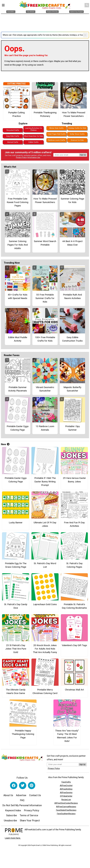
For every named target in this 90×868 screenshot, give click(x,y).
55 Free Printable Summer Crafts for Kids (45, 298)
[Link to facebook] (14, 785)
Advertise (21, 795)
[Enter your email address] (63, 764)
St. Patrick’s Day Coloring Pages (74, 565)
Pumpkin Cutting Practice (16, 114)
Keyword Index (13, 810)
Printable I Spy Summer (72, 428)
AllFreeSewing (66, 793)
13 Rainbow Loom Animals (45, 428)
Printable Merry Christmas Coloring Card (45, 691)
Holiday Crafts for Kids (77, 128)
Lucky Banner (16, 523)
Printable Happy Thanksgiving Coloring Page (23, 734)
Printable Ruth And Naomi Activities (72, 296)
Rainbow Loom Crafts (56, 140)
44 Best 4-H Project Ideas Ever (72, 243)
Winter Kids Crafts (56, 128)
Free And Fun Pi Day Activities (74, 524)
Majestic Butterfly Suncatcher (72, 389)
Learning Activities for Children (34, 129)
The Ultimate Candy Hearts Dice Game (16, 691)
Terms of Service (29, 815)
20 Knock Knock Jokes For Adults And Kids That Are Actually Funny (45, 649)
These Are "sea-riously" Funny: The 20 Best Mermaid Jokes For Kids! (67, 736)
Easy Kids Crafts (13, 136)
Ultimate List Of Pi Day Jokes (45, 524)
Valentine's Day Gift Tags (74, 645)
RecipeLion (66, 800)
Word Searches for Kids (34, 136)
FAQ (22, 800)
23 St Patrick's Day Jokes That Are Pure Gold (16, 649)
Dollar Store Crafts (77, 134)
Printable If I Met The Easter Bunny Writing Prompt (45, 482)
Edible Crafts (34, 142)
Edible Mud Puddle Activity (18, 339)
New (5, 444)
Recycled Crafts (13, 130)
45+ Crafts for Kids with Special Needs (18, 296)
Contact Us (35, 795)
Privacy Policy (21, 157)
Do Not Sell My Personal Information (22, 805)
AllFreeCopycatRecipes (66, 807)
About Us (8, 795)
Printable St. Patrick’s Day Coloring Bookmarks (74, 606)
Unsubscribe (10, 820)
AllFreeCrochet (66, 786)
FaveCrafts (66, 782)
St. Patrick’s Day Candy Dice (16, 606)
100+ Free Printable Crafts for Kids (45, 339)
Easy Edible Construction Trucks (72, 339)
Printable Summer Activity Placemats (18, 389)
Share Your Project (30, 820)
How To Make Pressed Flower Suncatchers (74, 114)
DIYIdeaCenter (66, 796)
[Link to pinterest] (32, 785)
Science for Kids (77, 140)
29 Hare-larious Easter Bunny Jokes (74, 480)
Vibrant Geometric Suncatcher (45, 389)
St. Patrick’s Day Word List (45, 565)
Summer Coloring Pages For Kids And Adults (18, 245)
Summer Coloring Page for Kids (72, 200)
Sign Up (83, 155)
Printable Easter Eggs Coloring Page (18, 428)
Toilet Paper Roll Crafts (56, 134)
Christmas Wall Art (74, 690)
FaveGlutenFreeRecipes (66, 810)
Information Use (34, 157)
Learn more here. (13, 838)
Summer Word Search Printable (45, 243)
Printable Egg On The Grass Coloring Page (16, 565)
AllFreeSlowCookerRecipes (66, 803)
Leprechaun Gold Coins (45, 604)
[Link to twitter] (23, 785)
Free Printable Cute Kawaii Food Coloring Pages (18, 202)
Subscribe (11, 815)
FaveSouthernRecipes (66, 814)
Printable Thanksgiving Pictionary (45, 114)
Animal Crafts (13, 142)
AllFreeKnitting (66, 789)
